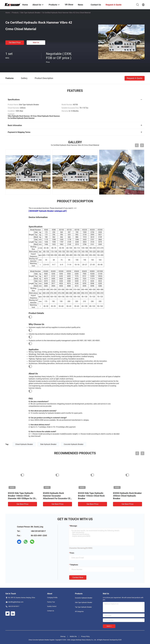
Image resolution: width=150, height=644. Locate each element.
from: (72, 553)
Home (8, 13)
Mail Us (36, 43)
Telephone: (74, 565)
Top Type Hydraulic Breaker (83, 607)
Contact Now (78, 577)
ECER (120, 640)
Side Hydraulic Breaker (48, 444)
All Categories (79, 611)
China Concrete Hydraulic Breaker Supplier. (42, 640)
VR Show (69, 5)
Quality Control (52, 606)
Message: (74, 526)
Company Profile (52, 598)
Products (15, 13)
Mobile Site (73, 636)
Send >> (109, 626)
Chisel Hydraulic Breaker (24, 444)
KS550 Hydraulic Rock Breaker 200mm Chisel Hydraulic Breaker (127, 496)
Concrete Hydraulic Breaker (74, 444)
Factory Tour (51, 602)
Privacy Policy (85, 636)
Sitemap (63, 636)
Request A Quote (135, 78)
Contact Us (51, 611)
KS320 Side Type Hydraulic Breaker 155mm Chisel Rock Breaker (91, 496)
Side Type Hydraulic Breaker (30, 13)
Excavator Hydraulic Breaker (84, 598)
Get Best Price (15, 43)
